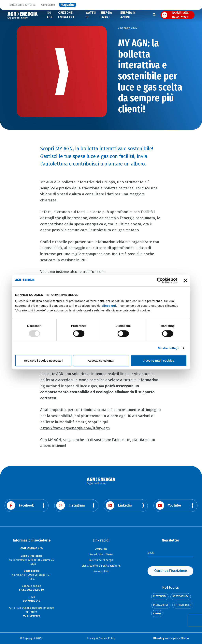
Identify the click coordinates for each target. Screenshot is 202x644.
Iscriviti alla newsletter (180, 15)
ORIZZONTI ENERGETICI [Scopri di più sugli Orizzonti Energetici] (66, 15)
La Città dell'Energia (101, 560)
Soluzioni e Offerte (22, 5)
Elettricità (160, 596)
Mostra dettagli (168, 348)
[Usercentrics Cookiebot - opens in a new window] (160, 280)
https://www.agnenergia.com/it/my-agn (75, 428)
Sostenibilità (180, 596)
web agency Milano (171, 638)
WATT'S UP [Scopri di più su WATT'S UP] (91, 15)
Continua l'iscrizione (171, 571)
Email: (151, 552)
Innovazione (161, 605)
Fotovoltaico (183, 605)
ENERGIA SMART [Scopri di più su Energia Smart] (106, 15)
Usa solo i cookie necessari (43, 361)
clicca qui (109, 306)
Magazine (68, 5)
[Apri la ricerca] (154, 15)
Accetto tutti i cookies (159, 361)
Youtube (168, 505)
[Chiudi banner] (185, 280)
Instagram (70, 505)
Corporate (48, 5)
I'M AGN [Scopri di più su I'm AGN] (50, 15)
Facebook (20, 505)
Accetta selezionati (101, 361)
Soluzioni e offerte (101, 554)
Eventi (157, 614)
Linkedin (119, 505)
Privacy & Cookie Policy (101, 638)
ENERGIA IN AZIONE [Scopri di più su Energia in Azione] (128, 15)
